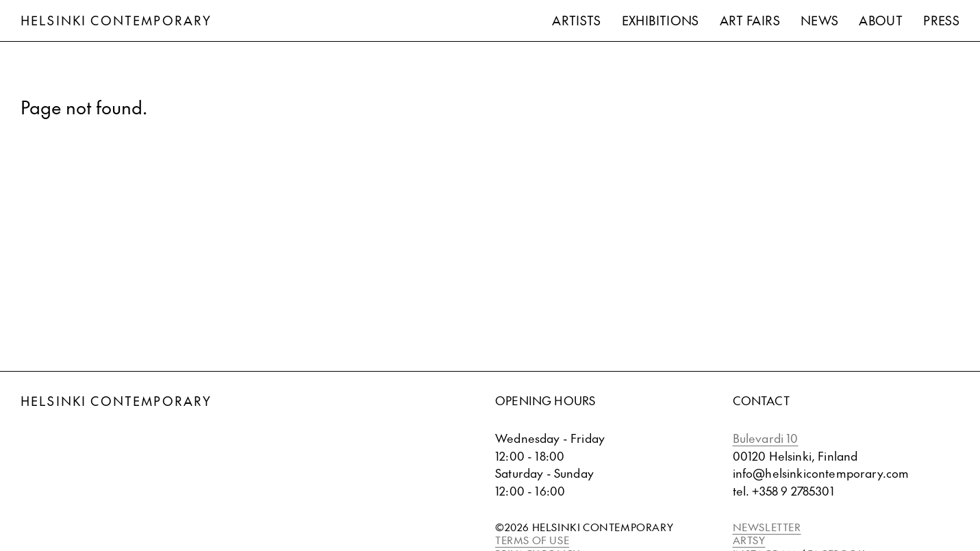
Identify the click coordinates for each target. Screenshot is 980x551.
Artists (577, 20)
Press (941, 20)
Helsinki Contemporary (116, 20)
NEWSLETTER (767, 527)
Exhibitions (661, 20)
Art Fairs (750, 20)
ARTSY (749, 540)
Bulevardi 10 (766, 438)
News (819, 20)
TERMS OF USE (532, 540)
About (881, 20)
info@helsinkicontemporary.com (821, 473)
